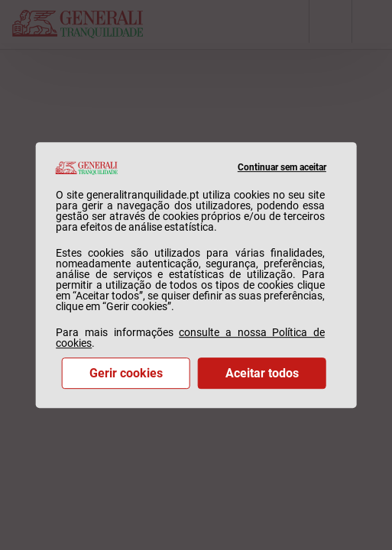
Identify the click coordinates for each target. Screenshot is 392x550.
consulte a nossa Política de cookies (190, 338)
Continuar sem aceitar (282, 167)
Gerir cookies (126, 373)
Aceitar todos (262, 373)
